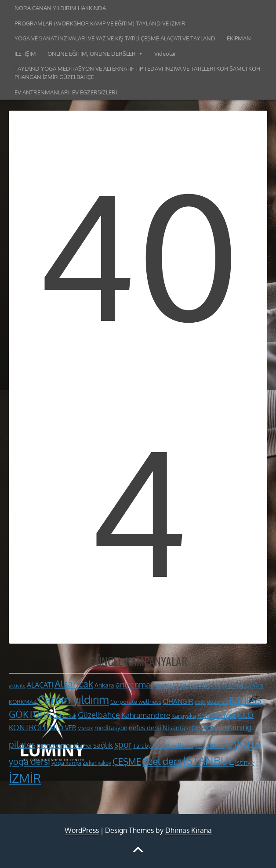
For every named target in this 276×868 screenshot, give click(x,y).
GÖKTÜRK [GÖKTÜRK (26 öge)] (30, 714)
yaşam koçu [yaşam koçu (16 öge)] (213, 745)
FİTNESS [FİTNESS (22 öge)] (245, 701)
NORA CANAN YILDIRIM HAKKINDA (60, 8)
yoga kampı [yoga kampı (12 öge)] (66, 762)
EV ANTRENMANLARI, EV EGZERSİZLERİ (66, 92)
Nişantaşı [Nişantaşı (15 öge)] (176, 728)
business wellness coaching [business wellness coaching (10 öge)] (210, 686)
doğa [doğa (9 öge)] (200, 702)
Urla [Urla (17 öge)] (162, 745)
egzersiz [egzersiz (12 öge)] (218, 701)
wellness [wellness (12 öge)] (182, 745)
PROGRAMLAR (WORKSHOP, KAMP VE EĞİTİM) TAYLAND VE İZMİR (100, 23)
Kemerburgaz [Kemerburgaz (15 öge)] (217, 715)
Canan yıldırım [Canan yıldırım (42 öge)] (73, 699)
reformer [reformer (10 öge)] (82, 746)
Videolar (165, 54)
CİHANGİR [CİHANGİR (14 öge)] (178, 701)
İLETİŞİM (25, 54)
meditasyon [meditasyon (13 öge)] (111, 728)
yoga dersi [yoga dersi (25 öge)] (29, 761)
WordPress (82, 830)
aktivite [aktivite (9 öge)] (17, 686)
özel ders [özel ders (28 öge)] (162, 761)
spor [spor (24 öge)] (123, 744)
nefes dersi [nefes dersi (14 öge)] (145, 728)
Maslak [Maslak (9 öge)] (85, 728)
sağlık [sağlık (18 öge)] (103, 745)
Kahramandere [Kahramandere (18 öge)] (146, 715)
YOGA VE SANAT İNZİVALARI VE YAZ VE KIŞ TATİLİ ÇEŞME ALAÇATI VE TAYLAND (115, 38)
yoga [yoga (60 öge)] (247, 743)
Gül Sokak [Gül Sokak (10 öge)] (65, 716)
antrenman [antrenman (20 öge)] (135, 684)
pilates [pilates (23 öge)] (22, 744)
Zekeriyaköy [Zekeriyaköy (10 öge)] (97, 763)
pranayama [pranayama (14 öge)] (53, 745)
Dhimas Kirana (189, 830)
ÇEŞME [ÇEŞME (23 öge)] (127, 762)
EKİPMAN (239, 38)
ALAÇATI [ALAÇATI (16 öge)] (40, 685)
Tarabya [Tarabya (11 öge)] (143, 746)
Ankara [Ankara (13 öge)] (104, 685)
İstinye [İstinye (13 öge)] (245, 762)
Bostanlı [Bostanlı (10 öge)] (166, 686)
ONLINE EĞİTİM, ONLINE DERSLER (92, 54)
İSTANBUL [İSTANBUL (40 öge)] (208, 760)
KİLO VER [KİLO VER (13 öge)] (63, 728)
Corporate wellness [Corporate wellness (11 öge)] (136, 702)
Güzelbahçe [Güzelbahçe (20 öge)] (99, 715)
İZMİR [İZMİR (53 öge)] (25, 778)
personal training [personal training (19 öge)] (221, 727)
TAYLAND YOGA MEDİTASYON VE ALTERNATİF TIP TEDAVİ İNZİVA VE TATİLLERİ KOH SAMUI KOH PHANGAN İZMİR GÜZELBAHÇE (137, 73)
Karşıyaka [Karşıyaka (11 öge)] (184, 716)
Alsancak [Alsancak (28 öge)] (74, 684)
